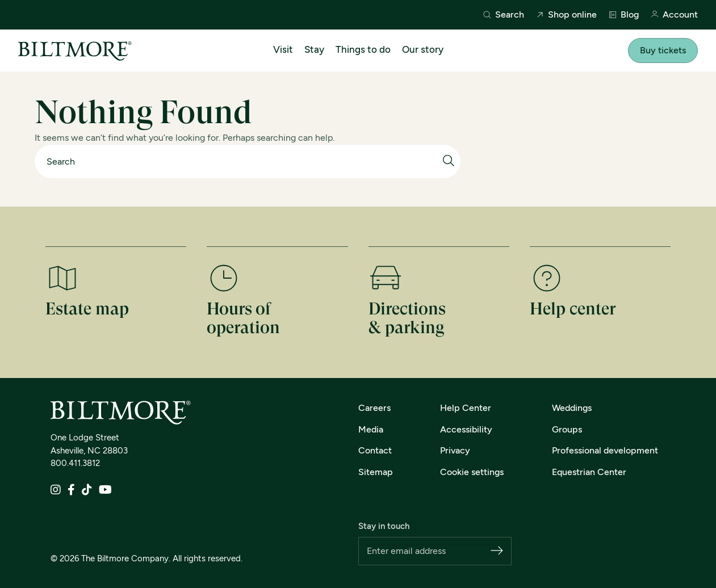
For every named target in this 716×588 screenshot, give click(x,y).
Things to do (363, 49)
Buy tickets (663, 50)
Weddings (572, 408)
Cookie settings (472, 472)
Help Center (466, 408)
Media (371, 429)
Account (674, 15)
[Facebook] (71, 491)
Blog (623, 15)
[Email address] (429, 551)
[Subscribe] (497, 551)
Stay (314, 49)
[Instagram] (56, 491)
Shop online (566, 15)
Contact (375, 450)
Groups (567, 429)
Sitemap (376, 472)
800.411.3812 (75, 463)
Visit (283, 49)
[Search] (242, 161)
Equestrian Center (589, 472)
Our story (423, 49)
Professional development (605, 450)
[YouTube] (105, 491)
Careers (374, 408)
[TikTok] (87, 491)
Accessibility (466, 429)
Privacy (455, 450)
